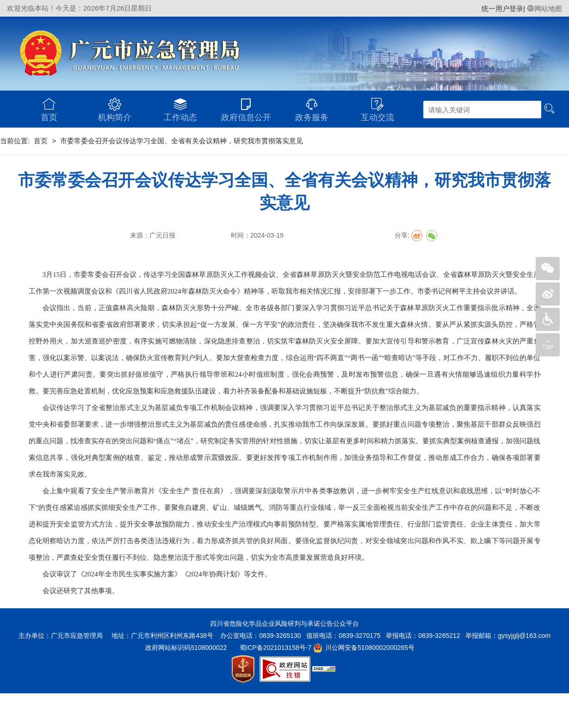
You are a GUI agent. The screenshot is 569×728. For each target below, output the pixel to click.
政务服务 (312, 106)
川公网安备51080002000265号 (370, 648)
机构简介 (115, 106)
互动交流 (377, 106)
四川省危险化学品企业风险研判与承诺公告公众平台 (284, 624)
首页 (49, 106)
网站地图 (544, 9)
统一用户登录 (502, 9)
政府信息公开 (246, 106)
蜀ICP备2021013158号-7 (276, 648)
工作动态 (180, 106)
